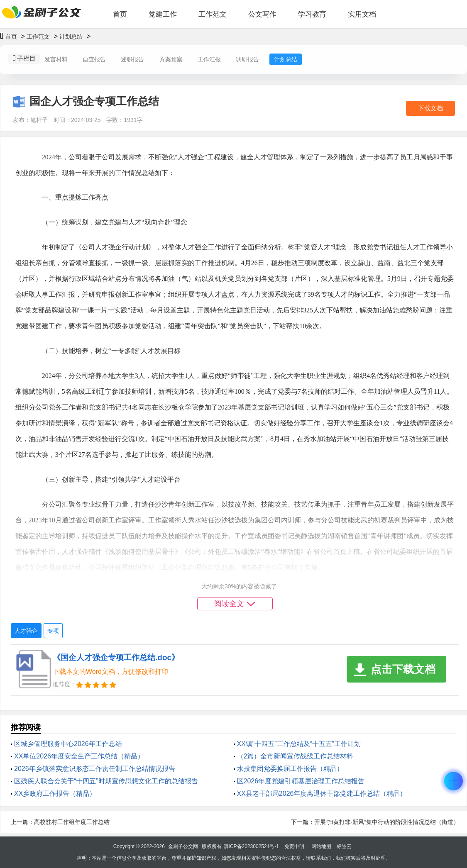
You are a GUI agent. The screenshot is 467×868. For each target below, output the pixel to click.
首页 (120, 14)
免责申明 (294, 846)
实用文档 (362, 14)
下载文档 (430, 108)
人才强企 (26, 631)
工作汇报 (209, 59)
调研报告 (247, 59)
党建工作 (163, 14)
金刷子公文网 (183, 846)
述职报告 (132, 59)
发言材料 (56, 59)
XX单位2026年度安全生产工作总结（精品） (79, 756)
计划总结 (71, 37)
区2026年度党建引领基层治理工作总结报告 (301, 781)
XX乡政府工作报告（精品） (55, 794)
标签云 (344, 846)
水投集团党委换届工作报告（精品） (290, 769)
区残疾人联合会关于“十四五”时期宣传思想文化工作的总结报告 (106, 781)
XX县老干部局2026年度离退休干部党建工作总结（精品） (322, 794)
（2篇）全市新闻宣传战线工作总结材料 (295, 756)
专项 (53, 631)
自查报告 (94, 59)
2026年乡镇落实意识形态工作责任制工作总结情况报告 (95, 769)
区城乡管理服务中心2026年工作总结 (68, 744)
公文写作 (262, 14)
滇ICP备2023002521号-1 (251, 846)
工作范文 (213, 14)
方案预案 (171, 59)
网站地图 (321, 846)
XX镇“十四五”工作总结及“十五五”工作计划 (299, 744)
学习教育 (312, 14)
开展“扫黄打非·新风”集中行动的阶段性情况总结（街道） (387, 822)
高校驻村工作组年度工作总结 (72, 822)
